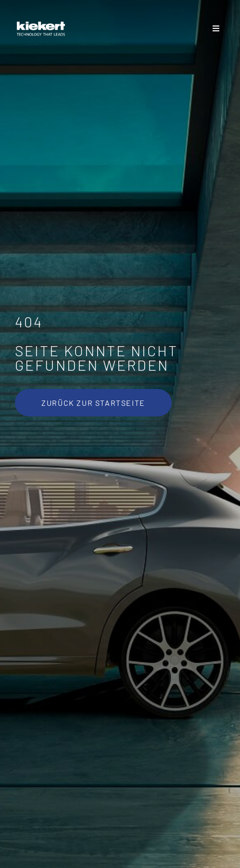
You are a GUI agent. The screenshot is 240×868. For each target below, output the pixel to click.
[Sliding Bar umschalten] (216, 29)
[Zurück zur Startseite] (93, 403)
